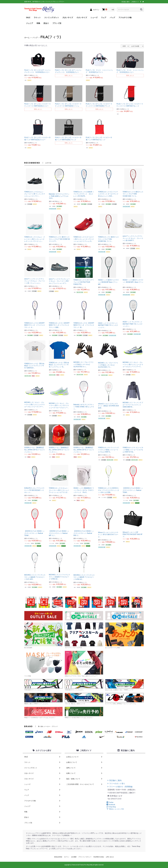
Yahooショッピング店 (115, 809)
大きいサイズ (68, 18)
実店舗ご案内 (125, 2)
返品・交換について (84, 779)
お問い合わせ (110, 857)
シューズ (94, 18)
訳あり (46, 23)
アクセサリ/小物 (125, 18)
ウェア (104, 18)
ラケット (37, 18)
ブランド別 (57, 23)
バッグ (112, 18)
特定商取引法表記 (99, 857)
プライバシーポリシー (85, 857)
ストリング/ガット (52, 18)
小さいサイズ (82, 18)
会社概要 (74, 857)
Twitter (110, 802)
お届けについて (84, 762)
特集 (38, 23)
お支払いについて (84, 757)
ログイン (67, 857)
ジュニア (30, 23)
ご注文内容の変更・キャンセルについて (84, 784)
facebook (111, 805)
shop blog (111, 807)
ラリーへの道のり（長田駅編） (121, 787)
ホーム (27, 38)
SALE (28, 18)
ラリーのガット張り (116, 784)
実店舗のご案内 (115, 780)
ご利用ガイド (135, 2)
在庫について (84, 773)
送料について (84, 768)
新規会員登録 (58, 857)
